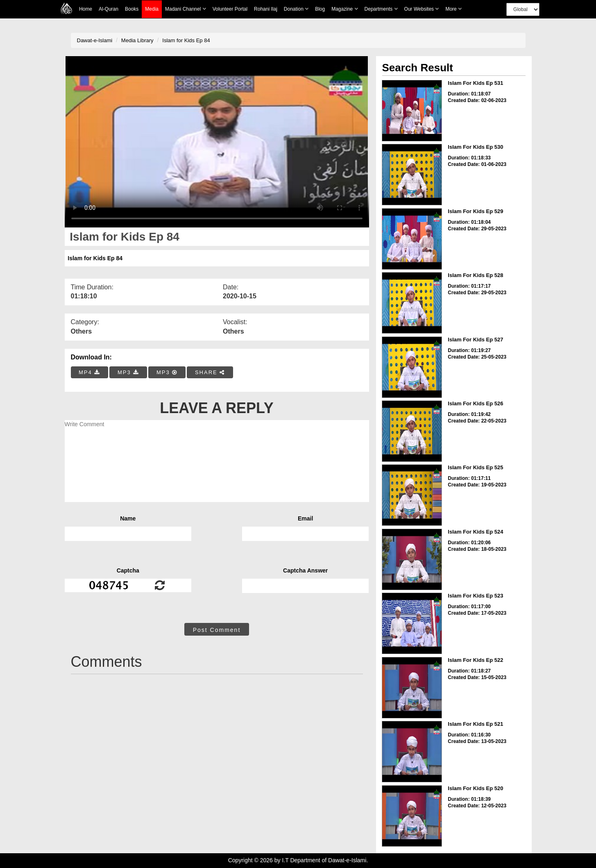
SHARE (210, 372)
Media (152, 9)
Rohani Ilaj (266, 9)
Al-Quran (109, 9)
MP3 (128, 372)
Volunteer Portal (230, 9)
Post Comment (217, 630)
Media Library (137, 40)
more (453, 9)
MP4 (89, 372)
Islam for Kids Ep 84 (186, 40)
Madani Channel (186, 9)
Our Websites (422, 9)
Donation (296, 9)
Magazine (344, 9)
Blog (320, 9)
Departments (381, 9)
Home (86, 9)
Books (132, 9)
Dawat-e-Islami (95, 40)
